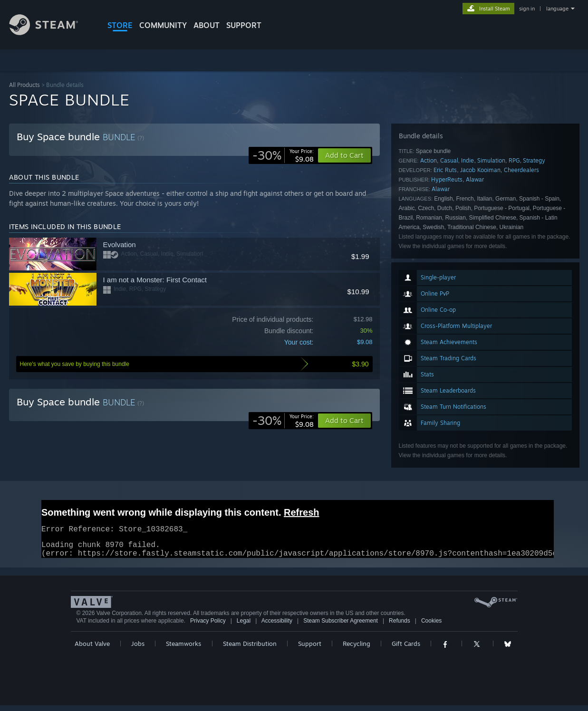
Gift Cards (406, 649)
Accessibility (277, 626)
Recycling (357, 649)
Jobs (138, 649)
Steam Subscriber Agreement (341, 626)
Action (429, 160)
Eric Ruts (445, 170)
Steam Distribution (250, 649)
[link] (283, 155)
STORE (120, 25)
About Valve (92, 649)
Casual (449, 160)
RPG (514, 160)
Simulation (491, 160)
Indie (468, 160)
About (207, 25)
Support (310, 649)
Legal (244, 626)
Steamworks (183, 649)
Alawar (475, 179)
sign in (527, 9)
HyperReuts (447, 179)
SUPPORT (244, 25)
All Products (24, 85)
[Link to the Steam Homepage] (51, 33)
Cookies (431, 626)
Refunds (400, 626)
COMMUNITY (163, 25)
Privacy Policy (208, 626)
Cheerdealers (521, 170)
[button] (344, 421)
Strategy (534, 160)
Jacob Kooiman (480, 170)
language (557, 9)
